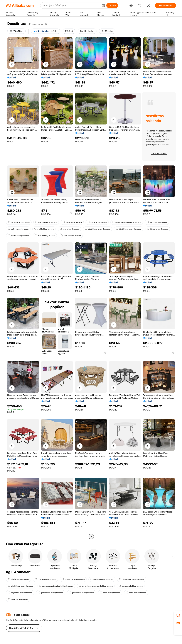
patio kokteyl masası (157, 222)
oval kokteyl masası (44, 229)
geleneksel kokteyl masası (51, 593)
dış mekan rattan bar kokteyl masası (56, 586)
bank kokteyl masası (18, 599)
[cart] (140, 6)
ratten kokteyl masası (19, 222)
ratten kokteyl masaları (73, 579)
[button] (103, 5)
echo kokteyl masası (110, 593)
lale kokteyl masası (72, 222)
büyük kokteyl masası (19, 579)
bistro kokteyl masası (158, 229)
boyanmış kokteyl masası (131, 586)
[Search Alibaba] (71, 5)
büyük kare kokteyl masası (98, 229)
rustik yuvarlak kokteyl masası (127, 222)
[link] (178, 615)
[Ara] (112, 5)
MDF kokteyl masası (45, 236)
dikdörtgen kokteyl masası (132, 579)
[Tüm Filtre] (16, 31)
